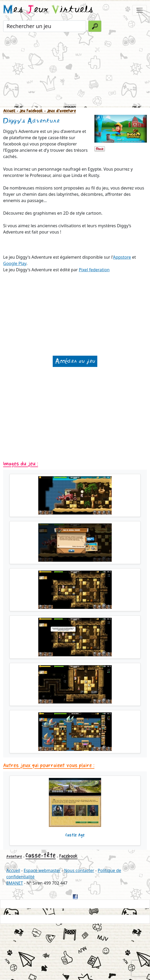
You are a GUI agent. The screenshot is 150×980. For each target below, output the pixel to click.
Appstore (122, 257)
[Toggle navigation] (140, 10)
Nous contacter (79, 870)
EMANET (15, 883)
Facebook (68, 856)
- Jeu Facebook (29, 111)
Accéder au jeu (75, 361)
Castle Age (75, 835)
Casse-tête (41, 855)
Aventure (14, 856)
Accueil (9, 111)
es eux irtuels (48, 10)
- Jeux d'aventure (59, 111)
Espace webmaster (42, 870)
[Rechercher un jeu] (45, 26)
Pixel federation (94, 270)
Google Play (15, 263)
